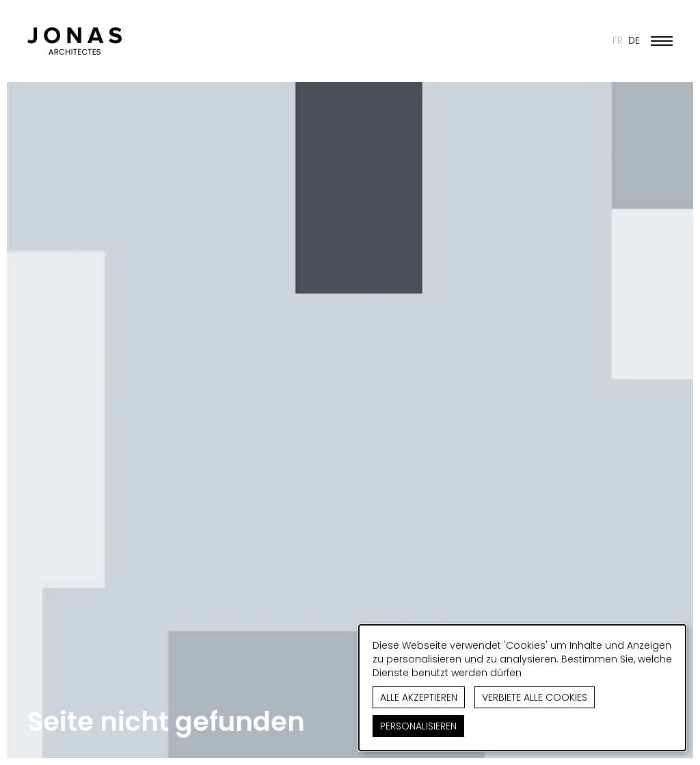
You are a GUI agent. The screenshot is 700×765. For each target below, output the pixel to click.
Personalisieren (418, 726)
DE (634, 40)
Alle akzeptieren (419, 697)
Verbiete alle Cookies (535, 697)
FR (618, 40)
